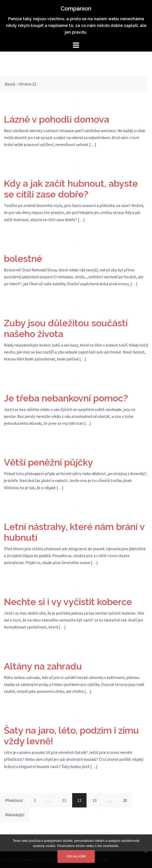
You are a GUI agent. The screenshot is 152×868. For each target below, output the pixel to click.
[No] (146, 851)
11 (64, 800)
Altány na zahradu (43, 666)
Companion (76, 8)
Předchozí (14, 800)
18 (125, 800)
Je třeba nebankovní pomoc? (66, 398)
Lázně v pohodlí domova (56, 119)
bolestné (23, 259)
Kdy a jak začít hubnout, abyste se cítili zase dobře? (71, 189)
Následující (15, 815)
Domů (10, 84)
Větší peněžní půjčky (48, 462)
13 (94, 800)
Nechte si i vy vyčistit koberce (68, 602)
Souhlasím (76, 856)
